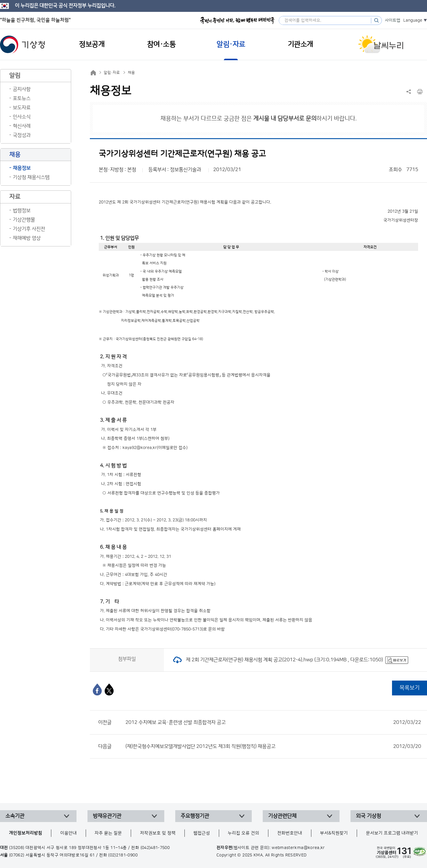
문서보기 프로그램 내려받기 (392, 833)
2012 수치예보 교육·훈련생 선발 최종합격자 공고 (273, 722)
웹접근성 (202, 833)
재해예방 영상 (27, 238)
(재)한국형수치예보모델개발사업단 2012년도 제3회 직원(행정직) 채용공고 (273, 746)
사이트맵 (393, 20)
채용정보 (22, 168)
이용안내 (68, 833)
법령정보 (22, 211)
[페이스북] (97, 689)
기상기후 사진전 (29, 229)
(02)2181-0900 (123, 855)
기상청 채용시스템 (31, 177)
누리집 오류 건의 (243, 833)
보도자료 (22, 108)
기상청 (23, 44)
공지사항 (22, 89)
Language (413, 20)
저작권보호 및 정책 (158, 833)
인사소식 (22, 117)
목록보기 (410, 688)
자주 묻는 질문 (108, 833)
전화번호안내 (290, 833)
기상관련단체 (282, 816)
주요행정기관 (195, 816)
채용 (131, 73)
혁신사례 (22, 126)
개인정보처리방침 (26, 833)
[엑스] (109, 689)
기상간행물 (24, 220)
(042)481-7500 (155, 848)
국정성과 (22, 135)
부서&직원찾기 (334, 833)
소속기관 (15, 816)
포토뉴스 (22, 98)
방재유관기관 (107, 816)
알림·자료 (112, 73)
